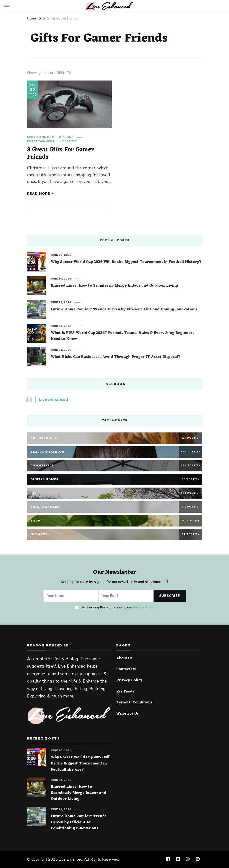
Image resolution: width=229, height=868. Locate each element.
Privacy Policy (143, 607)
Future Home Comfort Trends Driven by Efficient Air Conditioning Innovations (124, 310)
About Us (124, 659)
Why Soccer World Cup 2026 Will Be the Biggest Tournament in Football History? (126, 262)
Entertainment (41, 141)
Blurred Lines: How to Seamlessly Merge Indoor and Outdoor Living (114, 286)
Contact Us (126, 669)
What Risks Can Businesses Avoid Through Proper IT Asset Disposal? (116, 357)
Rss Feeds (125, 692)
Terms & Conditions (134, 703)
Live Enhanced (54, 399)
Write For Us (128, 714)
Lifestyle (68, 141)
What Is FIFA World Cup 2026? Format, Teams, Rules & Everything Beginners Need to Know (123, 336)
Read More (40, 194)
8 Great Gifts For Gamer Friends (61, 154)
